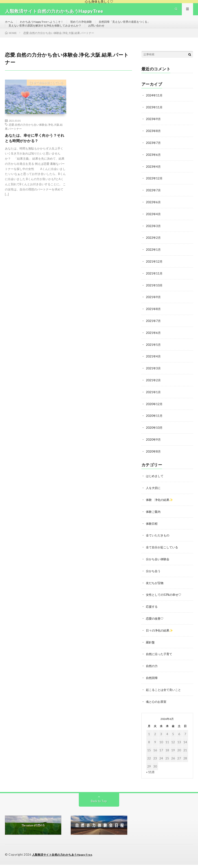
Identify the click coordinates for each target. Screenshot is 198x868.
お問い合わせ (110, 34)
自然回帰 (152, 682)
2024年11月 (154, 108)
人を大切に (154, 495)
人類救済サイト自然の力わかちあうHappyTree (65, 858)
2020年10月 (154, 435)
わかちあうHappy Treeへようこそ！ (47, 26)
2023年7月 (154, 155)
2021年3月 (154, 377)
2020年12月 (154, 412)
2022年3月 (154, 236)
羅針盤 (151, 647)
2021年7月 (154, 330)
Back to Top (99, 804)
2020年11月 (154, 423)
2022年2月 (154, 248)
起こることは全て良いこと (165, 693)
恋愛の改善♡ (155, 623)
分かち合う (154, 577)
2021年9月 (154, 307)
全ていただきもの (158, 541)
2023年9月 (154, 131)
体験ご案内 (154, 518)
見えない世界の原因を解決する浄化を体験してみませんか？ (51, 34)
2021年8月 (154, 318)
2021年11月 (154, 283)
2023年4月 (154, 178)
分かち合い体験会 (158, 565)
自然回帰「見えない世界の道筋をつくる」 (141, 26)
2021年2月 (154, 388)
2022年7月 (154, 201)
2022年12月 (154, 190)
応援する (152, 612)
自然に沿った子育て (160, 658)
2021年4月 (154, 365)
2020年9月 (154, 447)
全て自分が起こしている (46, 96)
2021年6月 (154, 342)
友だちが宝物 (155, 588)
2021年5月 (154, 353)
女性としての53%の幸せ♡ (165, 600)
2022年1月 (154, 260)
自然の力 (152, 670)
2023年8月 (154, 143)
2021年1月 (154, 400)
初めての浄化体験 (92, 26)
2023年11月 (154, 119)
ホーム (10, 26)
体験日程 (152, 530)
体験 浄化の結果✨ (160, 506)
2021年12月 (154, 271)
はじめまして (155, 483)
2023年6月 (154, 166)
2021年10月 (154, 295)
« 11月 (151, 775)
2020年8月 (154, 459)
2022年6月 (154, 213)
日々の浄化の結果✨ (160, 635)
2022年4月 (154, 225)
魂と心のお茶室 (157, 705)
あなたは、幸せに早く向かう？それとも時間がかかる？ (34, 151)
